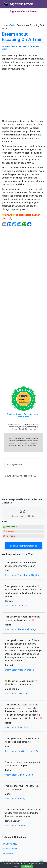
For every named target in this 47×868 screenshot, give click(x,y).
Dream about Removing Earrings (20, 629)
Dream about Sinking (15, 798)
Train (12, 25)
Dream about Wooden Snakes (19, 670)
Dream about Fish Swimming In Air (21, 751)
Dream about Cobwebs (16, 826)
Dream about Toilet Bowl (17, 727)
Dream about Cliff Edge (16, 694)
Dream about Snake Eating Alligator (22, 575)
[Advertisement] (23, 95)
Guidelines (9, 853)
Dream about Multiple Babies (19, 775)
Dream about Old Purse (16, 606)
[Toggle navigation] (41, 4)
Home (5, 25)
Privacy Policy (10, 844)
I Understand (27, 866)
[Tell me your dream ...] (23, 465)
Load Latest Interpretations (24, 546)
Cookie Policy (10, 849)
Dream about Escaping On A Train (22, 37)
